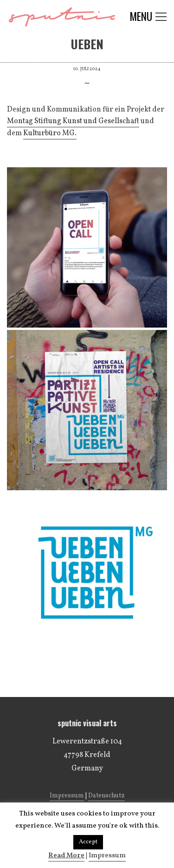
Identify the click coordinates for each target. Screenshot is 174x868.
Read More (66, 856)
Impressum (67, 796)
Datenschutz (106, 796)
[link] (73, 122)
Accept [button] (88, 842)
